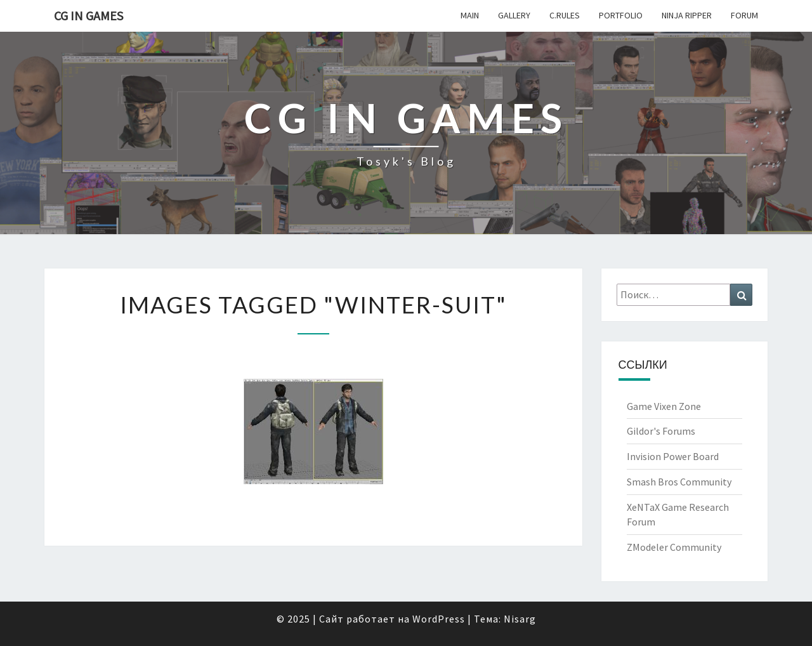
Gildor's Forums (661, 431)
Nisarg (520, 619)
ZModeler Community (674, 547)
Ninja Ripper (687, 15)
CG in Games (88, 16)
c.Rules (565, 15)
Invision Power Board (673, 456)
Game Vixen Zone (664, 406)
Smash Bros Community (679, 482)
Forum (744, 15)
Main (470, 15)
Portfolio (621, 15)
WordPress (439, 619)
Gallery (514, 15)
